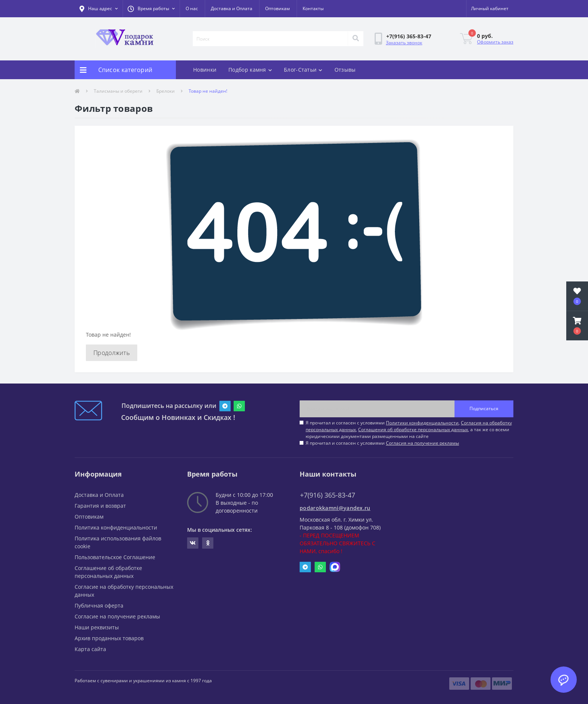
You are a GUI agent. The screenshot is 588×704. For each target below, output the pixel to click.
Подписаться (484, 408)
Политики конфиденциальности (422, 423)
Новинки (205, 70)
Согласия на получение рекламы (422, 443)
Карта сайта (90, 649)
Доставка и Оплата (232, 8)
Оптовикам (277, 8)
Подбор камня (250, 70)
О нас (192, 8)
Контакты (313, 8)
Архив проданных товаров (109, 638)
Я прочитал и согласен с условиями (382, 443)
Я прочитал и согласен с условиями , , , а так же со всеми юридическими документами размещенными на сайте (409, 429)
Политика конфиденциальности (116, 527)
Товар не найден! (208, 91)
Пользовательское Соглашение (115, 557)
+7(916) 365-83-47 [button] (328, 495)
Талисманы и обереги (118, 91)
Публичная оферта (99, 605)
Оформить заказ (495, 42)
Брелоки (166, 91)
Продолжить (112, 353)
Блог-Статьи (303, 70)
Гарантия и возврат (100, 506)
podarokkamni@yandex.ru (335, 508)
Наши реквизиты (97, 627)
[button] (151, 9)
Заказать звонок (404, 43)
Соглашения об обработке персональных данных (413, 429)
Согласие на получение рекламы (117, 616)
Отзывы (345, 70)
